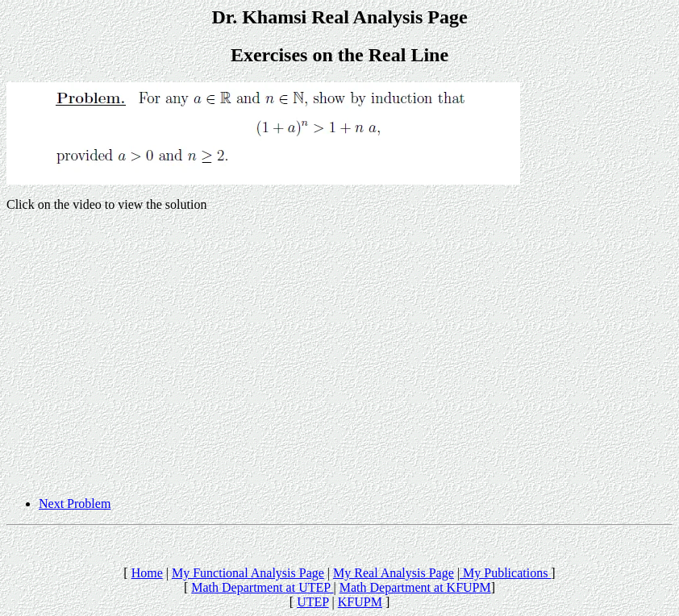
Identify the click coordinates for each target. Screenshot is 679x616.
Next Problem (75, 504)
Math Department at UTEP (262, 587)
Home (147, 573)
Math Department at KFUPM (415, 587)
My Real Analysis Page (394, 573)
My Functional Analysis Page (248, 573)
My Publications (505, 573)
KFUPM (360, 602)
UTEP (312, 602)
